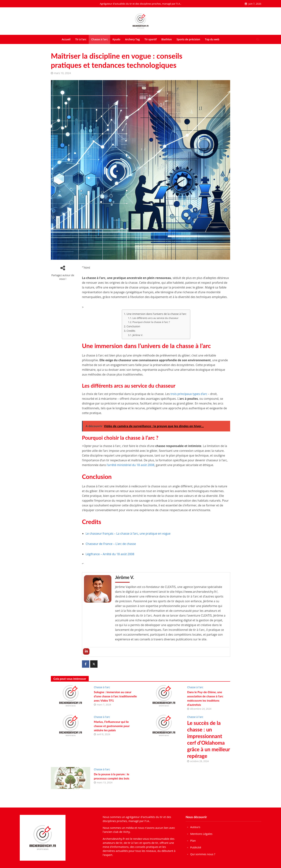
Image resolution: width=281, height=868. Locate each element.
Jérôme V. (138, 335)
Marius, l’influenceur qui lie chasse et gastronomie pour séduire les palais (112, 726)
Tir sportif (151, 39)
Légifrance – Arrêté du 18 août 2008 (110, 554)
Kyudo (116, 39)
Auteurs (195, 827)
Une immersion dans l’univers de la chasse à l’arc (157, 314)
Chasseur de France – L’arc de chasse (111, 544)
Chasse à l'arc (102, 687)
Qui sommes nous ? (203, 854)
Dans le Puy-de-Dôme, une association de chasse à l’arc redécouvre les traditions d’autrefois (205, 698)
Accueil (66, 39)
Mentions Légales (201, 834)
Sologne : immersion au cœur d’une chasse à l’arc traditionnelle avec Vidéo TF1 (115, 696)
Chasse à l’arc (99, 39)
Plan (193, 841)
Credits (131, 331)
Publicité (196, 847)
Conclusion (133, 326)
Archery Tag (132, 39)
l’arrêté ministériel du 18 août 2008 (130, 465)
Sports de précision (188, 39)
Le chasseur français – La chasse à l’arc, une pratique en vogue (128, 534)
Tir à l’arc (81, 39)
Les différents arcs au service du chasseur (156, 318)
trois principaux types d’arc (189, 394)
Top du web (212, 39)
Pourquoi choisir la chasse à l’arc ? (151, 322)
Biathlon (167, 39)
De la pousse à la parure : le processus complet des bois (112, 776)
